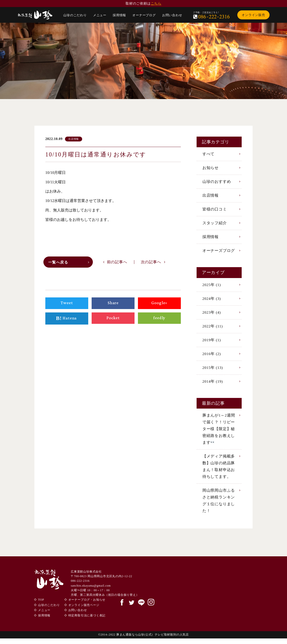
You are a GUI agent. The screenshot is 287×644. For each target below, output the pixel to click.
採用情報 (119, 15)
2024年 (212, 300)
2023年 (212, 314)
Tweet (67, 304)
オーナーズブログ (219, 252)
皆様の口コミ (215, 210)
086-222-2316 (80, 586)
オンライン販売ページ (84, 611)
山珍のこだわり (75, 15)
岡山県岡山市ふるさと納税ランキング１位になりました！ (219, 506)
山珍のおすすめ (217, 182)
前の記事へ (117, 263)
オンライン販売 (253, 15)
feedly (159, 319)
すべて (208, 154)
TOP (41, 605)
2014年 (213, 384)
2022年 (213, 328)
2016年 (212, 356)
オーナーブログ (144, 15)
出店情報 (211, 196)
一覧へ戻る (59, 263)
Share (113, 304)
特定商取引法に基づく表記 (87, 621)
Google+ (159, 304)
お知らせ (211, 168)
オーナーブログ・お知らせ (87, 605)
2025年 (212, 286)
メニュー (100, 15)
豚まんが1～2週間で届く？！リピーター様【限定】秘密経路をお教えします (219, 432)
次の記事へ (151, 263)
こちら (156, 4)
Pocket (113, 319)
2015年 (213, 370)
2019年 (212, 342)
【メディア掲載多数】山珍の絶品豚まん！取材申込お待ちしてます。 (219, 471)
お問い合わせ (172, 15)
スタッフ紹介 (215, 224)
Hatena (67, 320)
